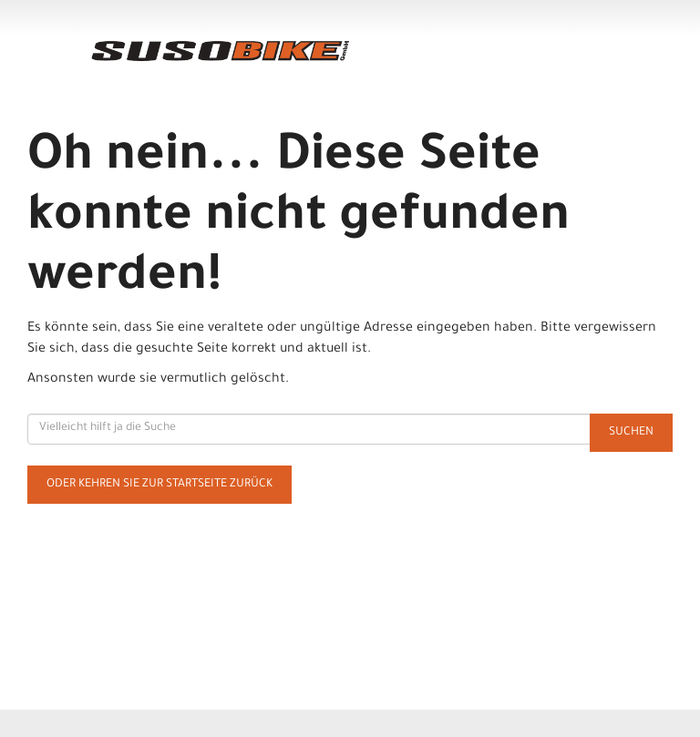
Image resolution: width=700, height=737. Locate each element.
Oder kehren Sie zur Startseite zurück (160, 485)
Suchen (631, 433)
